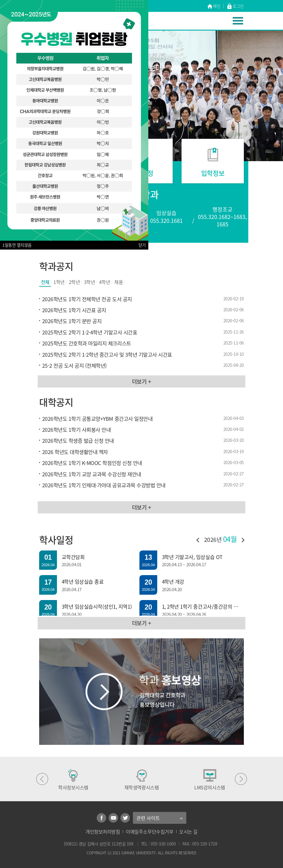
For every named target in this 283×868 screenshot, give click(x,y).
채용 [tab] (119, 282)
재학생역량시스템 (141, 780)
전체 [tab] (45, 282)
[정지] (151, 103)
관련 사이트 (148, 818)
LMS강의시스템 (210, 780)
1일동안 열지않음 (17, 245)
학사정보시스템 (73, 780)
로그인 (235, 7)
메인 (214, 7)
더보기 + (142, 381)
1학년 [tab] (59, 282)
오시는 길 (188, 831)
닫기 (142, 245)
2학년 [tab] (74, 282)
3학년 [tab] (90, 282)
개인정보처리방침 (103, 831)
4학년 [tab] (105, 282)
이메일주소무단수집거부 (150, 831)
